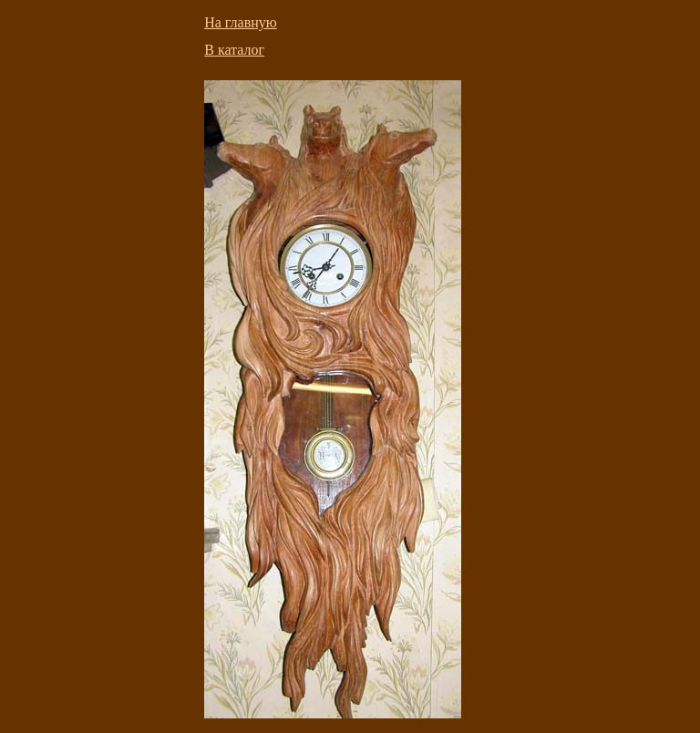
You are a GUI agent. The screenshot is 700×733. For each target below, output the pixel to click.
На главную (241, 22)
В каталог (234, 50)
